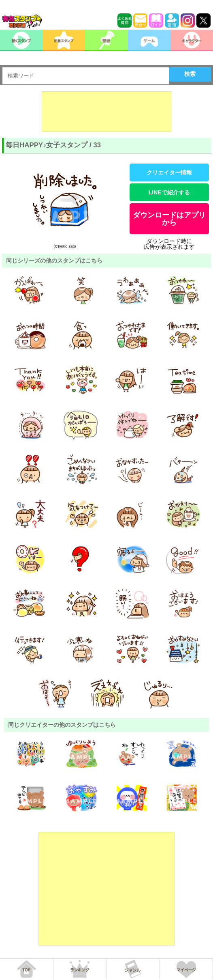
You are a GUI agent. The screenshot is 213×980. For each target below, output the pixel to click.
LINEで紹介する (169, 192)
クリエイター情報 (169, 172)
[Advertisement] (106, 112)
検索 (190, 74)
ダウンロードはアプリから (169, 219)
